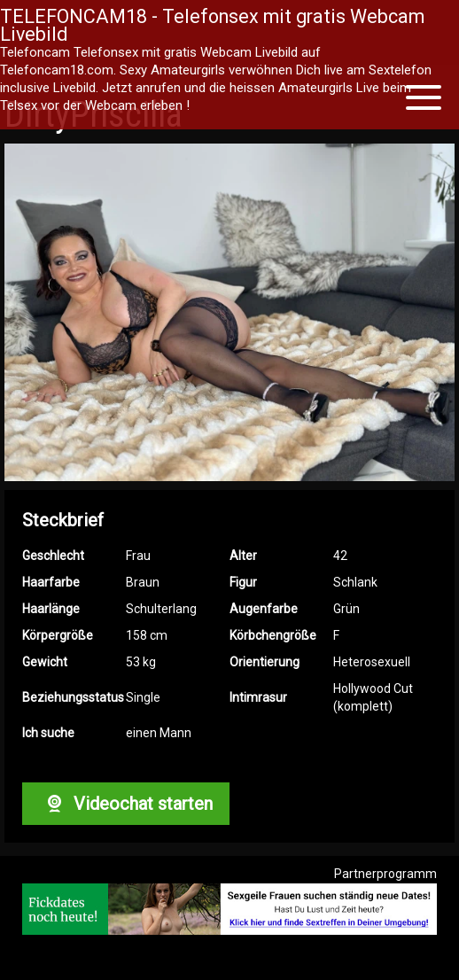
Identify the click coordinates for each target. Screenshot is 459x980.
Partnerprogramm (385, 874)
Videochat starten (126, 804)
